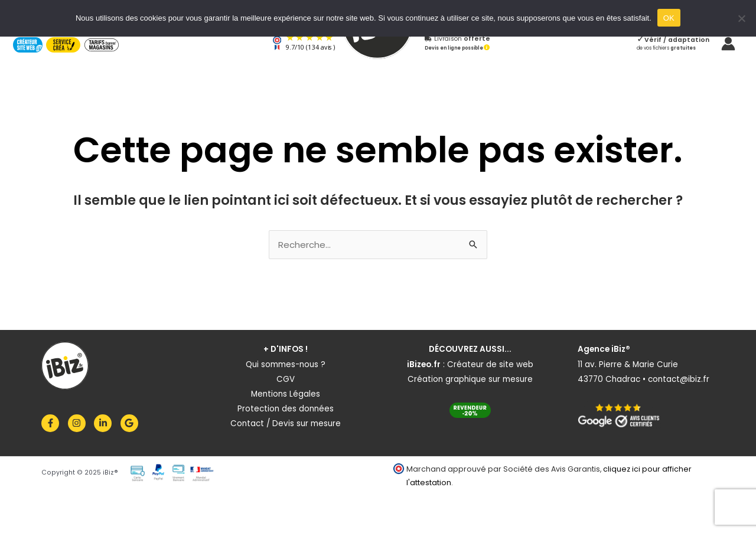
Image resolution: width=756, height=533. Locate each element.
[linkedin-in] (106, 423)
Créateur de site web (490, 364)
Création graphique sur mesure (470, 379)
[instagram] (80, 423)
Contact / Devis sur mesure (286, 424)
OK (669, 18)
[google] (131, 423)
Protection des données (286, 409)
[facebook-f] (53, 423)
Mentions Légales (286, 394)
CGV (286, 379)
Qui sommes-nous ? (286, 364)
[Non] (741, 18)
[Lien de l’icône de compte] (728, 44)
